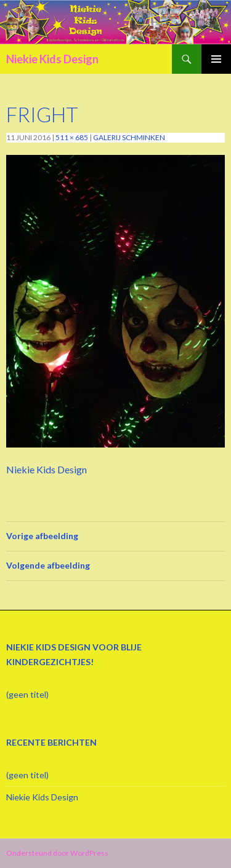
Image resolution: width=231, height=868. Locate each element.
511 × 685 (72, 137)
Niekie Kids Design (52, 59)
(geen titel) (27, 694)
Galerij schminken (129, 137)
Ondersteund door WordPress (57, 853)
